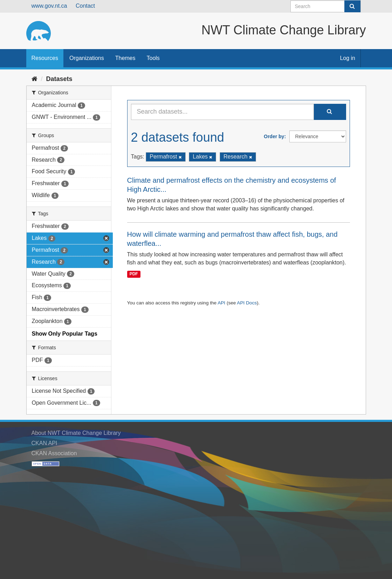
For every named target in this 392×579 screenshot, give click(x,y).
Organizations (87, 58)
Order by (274, 136)
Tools (153, 58)
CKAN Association (54, 453)
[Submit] (352, 6)
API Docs (247, 303)
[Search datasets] (326, 6)
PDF (134, 274)
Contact (85, 6)
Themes (125, 58)
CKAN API (44, 443)
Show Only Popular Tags (65, 334)
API (221, 303)
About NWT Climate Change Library (76, 433)
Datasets (59, 79)
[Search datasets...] (222, 112)
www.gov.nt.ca (49, 6)
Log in (348, 58)
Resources (45, 58)
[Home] (35, 79)
